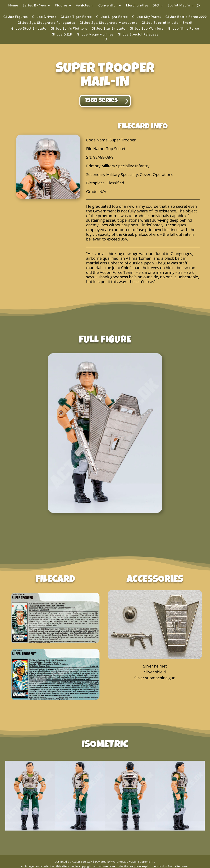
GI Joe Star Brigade (108, 29)
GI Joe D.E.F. (62, 35)
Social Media (179, 6)
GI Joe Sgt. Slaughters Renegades (46, 23)
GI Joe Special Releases (138, 35)
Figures (61, 6)
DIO (156, 6)
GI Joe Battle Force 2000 (186, 17)
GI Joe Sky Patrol (147, 17)
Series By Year (35, 6)
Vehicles (83, 6)
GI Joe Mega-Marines (95, 35)
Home (13, 6)
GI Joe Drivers (44, 17)
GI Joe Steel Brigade (29, 29)
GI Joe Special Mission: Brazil (167, 23)
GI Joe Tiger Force (76, 17)
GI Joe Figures (16, 17)
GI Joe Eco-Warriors (147, 29)
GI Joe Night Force (112, 17)
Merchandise (137, 6)
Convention (108, 6)
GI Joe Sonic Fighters (69, 29)
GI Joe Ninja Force (183, 29)
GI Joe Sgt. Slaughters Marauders (108, 23)
